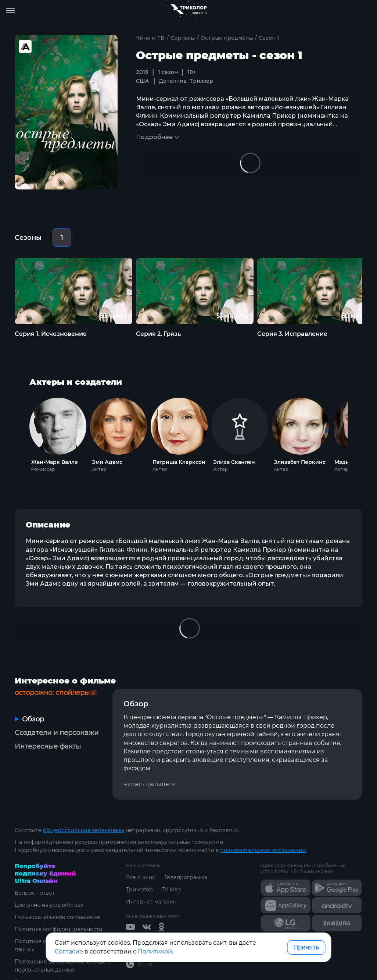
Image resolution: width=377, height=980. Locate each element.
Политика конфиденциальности (59, 929)
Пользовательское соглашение (58, 917)
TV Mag (171, 890)
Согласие (69, 951)
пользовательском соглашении (263, 850)
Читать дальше (146, 784)
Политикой (155, 951)
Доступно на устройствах (49, 905)
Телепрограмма (186, 877)
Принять (306, 947)
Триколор (139, 890)
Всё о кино (141, 877)
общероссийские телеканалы (84, 830)
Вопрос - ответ (35, 893)
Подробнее (154, 137)
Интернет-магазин (151, 902)
